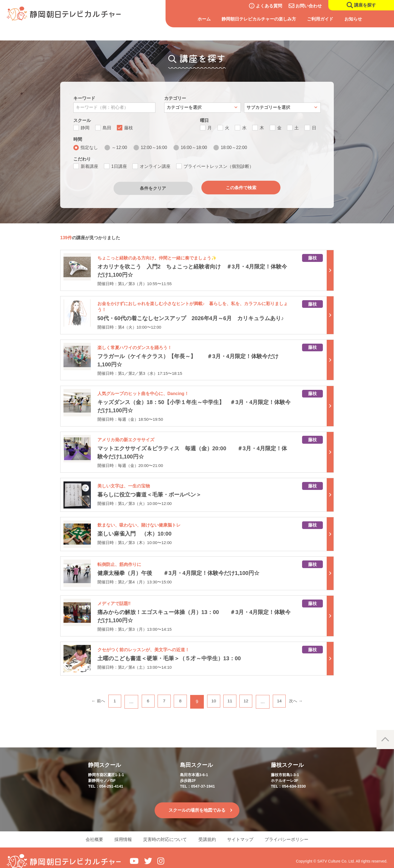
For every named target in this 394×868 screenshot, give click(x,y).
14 (283, 693)
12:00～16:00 (154, 147)
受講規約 (208, 832)
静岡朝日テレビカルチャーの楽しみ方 (259, 19)
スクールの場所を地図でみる (197, 802)
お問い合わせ (309, 6)
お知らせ (353, 19)
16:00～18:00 (194, 147)
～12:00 (119, 147)
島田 (107, 128)
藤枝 (129, 128)
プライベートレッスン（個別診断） (219, 166)
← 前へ (93, 693)
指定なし (89, 147)
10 (214, 693)
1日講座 (119, 166)
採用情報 (120, 832)
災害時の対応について (164, 832)
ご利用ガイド (320, 19)
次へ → (301, 693)
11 (231, 693)
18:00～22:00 (234, 147)
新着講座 (89, 166)
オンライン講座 (155, 166)
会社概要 (90, 832)
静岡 (85, 128)
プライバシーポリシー (291, 832)
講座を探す (365, 5)
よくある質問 (269, 6)
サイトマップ (243, 832)
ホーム (204, 19)
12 (249, 693)
